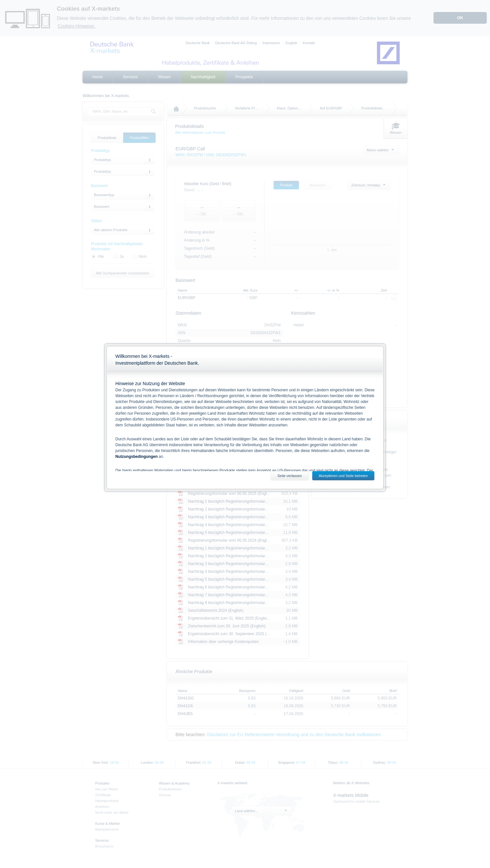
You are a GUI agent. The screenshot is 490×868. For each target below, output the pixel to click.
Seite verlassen (290, 476)
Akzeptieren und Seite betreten (343, 476)
